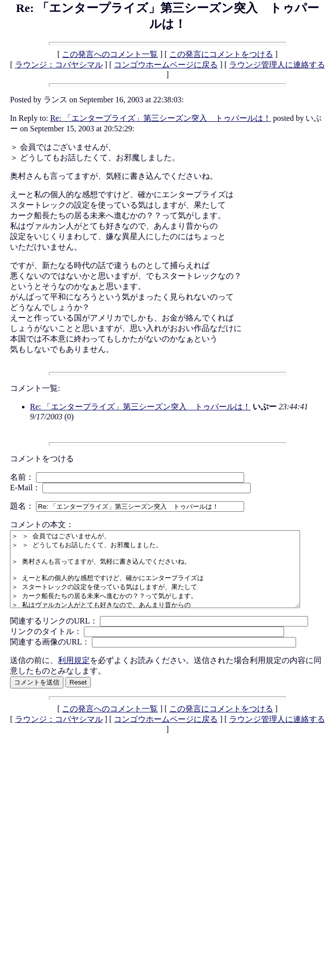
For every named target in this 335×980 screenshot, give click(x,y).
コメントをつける (42, 459)
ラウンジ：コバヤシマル (59, 65)
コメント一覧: (35, 388)
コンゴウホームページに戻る (166, 65)
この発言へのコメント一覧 (110, 54)
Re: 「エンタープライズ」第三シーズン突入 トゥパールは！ (160, 118)
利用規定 (74, 675)
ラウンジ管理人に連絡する (277, 65)
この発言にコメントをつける (221, 54)
